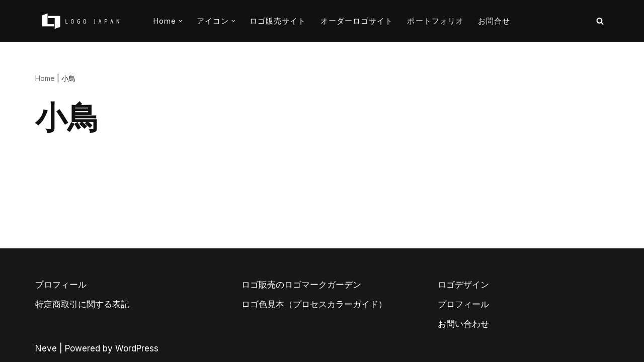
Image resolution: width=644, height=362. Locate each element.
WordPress (137, 348)
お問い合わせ (463, 324)
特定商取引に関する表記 (82, 304)
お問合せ (494, 21)
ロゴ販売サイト (278, 21)
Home (45, 78)
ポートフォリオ (435, 21)
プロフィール (61, 285)
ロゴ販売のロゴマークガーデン (301, 285)
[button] (181, 21)
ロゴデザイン (463, 285)
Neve (46, 348)
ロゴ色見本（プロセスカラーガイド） (314, 304)
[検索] (600, 21)
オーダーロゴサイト (357, 21)
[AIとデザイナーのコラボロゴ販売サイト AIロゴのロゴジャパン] (80, 21)
